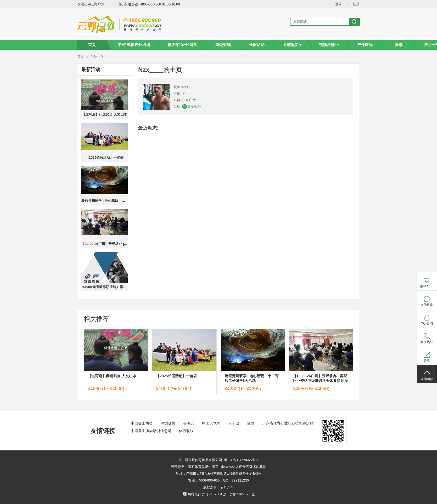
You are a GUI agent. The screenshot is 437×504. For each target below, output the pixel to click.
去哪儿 (189, 423)
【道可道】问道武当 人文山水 (105, 114)
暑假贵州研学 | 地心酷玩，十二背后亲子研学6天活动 (105, 201)
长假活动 (257, 45)
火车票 (234, 423)
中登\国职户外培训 (134, 45)
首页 (92, 45)
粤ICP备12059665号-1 (241, 460)
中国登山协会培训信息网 (151, 431)
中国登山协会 (142, 423)
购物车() (427, 286)
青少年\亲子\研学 (182, 45)
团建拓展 (292, 45)
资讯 (399, 45)
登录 (338, 4)
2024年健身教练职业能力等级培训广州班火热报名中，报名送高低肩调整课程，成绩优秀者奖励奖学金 (105, 287)
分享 (427, 360)
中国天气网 (211, 423)
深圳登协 (168, 423)
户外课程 (365, 45)
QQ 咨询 (427, 323)
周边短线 (223, 45)
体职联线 (186, 431)
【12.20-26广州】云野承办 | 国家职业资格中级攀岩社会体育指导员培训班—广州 (105, 244)
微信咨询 (427, 305)
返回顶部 (427, 379)
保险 (251, 423)
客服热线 (427, 342)
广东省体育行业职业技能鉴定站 (288, 423)
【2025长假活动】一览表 (105, 157)
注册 (356, 4)
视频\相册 (329, 45)
